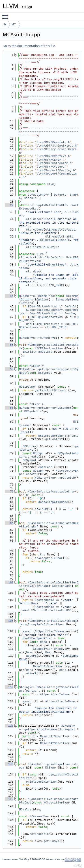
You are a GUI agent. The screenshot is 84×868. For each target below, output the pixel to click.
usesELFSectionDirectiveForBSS (46, 610)
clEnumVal (53, 230)
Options (43, 299)
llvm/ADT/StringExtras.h (57, 146)
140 (9, 799)
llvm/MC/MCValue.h (51, 167)
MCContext (30, 446)
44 (9, 296)
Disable (30, 198)
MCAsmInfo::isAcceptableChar (51, 491)
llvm (51, 184)
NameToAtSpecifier (48, 666)
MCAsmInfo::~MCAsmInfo (37, 338)
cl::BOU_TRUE (56, 327)
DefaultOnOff (38, 195)
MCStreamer (28, 387)
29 (9, 205)
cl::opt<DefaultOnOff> (50, 205)
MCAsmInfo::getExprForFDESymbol (45, 408)
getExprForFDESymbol (51, 390)
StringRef (30, 526)
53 (9, 345)
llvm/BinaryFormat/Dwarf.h (49, 151)
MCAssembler (39, 816)
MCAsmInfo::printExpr (45, 764)
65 (9, 408)
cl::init (33, 247)
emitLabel (46, 467)
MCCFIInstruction (49, 348)
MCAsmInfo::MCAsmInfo (37, 296)
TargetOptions (67, 299)
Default (60, 195)
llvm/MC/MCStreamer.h (54, 163)
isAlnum (41, 509)
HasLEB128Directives (43, 324)
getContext (54, 439)
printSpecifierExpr (42, 782)
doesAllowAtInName (53, 502)
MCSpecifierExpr (57, 802)
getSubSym (51, 841)
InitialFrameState (38, 352)
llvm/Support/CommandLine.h (48, 175)
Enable (68, 236)
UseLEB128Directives (46, 317)
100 (9, 582)
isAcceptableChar (49, 558)
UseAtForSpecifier (38, 638)
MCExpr (35, 366)
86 (9, 523)
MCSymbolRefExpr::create (58, 436)
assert (28, 631)
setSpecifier (40, 834)
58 (9, 369)
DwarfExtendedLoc (44, 306)
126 (9, 726)
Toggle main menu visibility (6, 15)
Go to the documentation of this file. (29, 46)
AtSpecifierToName (50, 631)
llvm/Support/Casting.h (56, 170)
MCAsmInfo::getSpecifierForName (47, 727)
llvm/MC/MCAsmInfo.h (53, 142)
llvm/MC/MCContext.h (53, 156)
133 (9, 764)
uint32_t (33, 691)
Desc (44, 642)
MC (14, 24)
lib (4, 24)
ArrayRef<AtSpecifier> (46, 624)
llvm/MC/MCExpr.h (51, 160)
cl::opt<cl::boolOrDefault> (42, 257)
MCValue (25, 809)
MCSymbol (45, 373)
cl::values (35, 230)
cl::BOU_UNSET (53, 285)
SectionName (62, 586)
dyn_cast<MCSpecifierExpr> (49, 776)
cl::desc (33, 219)
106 (9, 621)
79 (9, 491)
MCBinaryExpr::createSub (55, 478)
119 (9, 687)
